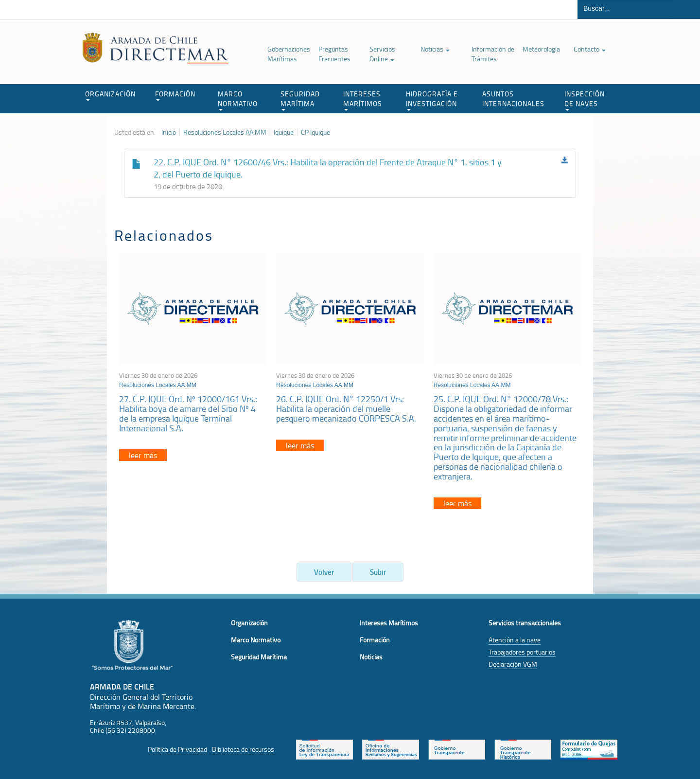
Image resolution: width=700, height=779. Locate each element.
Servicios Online (382, 54)
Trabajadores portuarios (522, 652)
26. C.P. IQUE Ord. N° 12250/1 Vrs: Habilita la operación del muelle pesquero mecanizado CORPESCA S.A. (346, 408)
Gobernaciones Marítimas (289, 54)
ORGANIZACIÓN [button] (110, 95)
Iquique (284, 132)
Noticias (435, 49)
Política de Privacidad (177, 749)
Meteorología (541, 49)
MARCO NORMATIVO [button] (238, 100)
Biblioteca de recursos (243, 749)
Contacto (590, 49)
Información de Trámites (493, 54)
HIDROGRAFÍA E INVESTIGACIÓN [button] (432, 100)
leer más (143, 455)
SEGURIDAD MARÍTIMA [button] (300, 100)
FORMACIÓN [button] (175, 95)
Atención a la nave (515, 640)
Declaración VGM (513, 664)
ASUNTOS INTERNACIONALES (513, 98)
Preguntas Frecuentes (334, 54)
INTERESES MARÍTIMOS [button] (363, 100)
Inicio (169, 132)
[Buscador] (626, 8)
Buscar (687, 9)
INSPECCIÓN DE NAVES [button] (585, 100)
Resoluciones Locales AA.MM (225, 132)
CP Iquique (315, 132)
